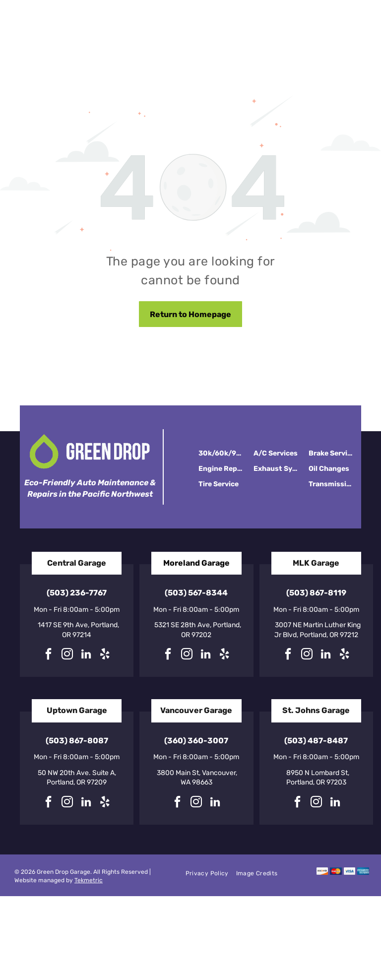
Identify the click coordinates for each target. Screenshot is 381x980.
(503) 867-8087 (77, 741)
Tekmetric (89, 880)
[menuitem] (211, 874)
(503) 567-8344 (196, 593)
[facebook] (49, 655)
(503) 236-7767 (77, 593)
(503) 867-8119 (316, 593)
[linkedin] (86, 655)
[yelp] (105, 655)
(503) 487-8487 (316, 741)
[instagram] (67, 655)
